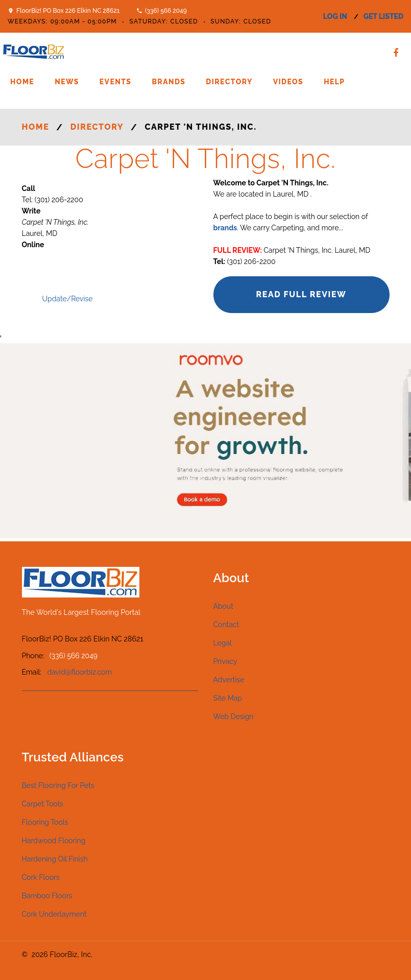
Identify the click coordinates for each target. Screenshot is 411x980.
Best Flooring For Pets (58, 785)
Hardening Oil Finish (55, 859)
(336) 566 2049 (166, 11)
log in (335, 16)
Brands (168, 82)
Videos (288, 82)
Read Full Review (301, 294)
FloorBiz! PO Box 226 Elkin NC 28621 (68, 11)
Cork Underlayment (54, 914)
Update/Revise (68, 299)
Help (334, 82)
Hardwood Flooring (54, 841)
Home (22, 82)
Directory (229, 82)
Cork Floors (41, 877)
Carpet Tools (43, 804)
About (223, 606)
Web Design (234, 716)
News (67, 82)
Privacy (225, 661)
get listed (383, 16)
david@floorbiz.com (80, 672)
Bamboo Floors (47, 896)
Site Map (228, 698)
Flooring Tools (45, 822)
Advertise (229, 680)
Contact (226, 625)
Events (116, 82)
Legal (223, 643)
